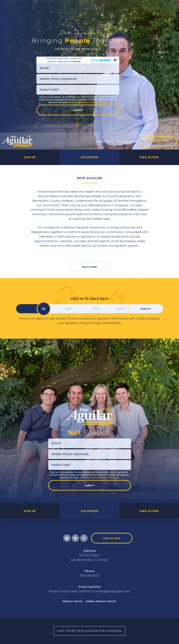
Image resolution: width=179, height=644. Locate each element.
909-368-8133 (89, 576)
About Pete (105, 142)
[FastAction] (101, 60)
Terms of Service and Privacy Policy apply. (88, 102)
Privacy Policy (73, 601)
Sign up (62, 61)
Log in (51, 61)
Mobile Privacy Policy (101, 601)
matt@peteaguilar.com (113, 591)
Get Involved (128, 142)
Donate (146, 309)
